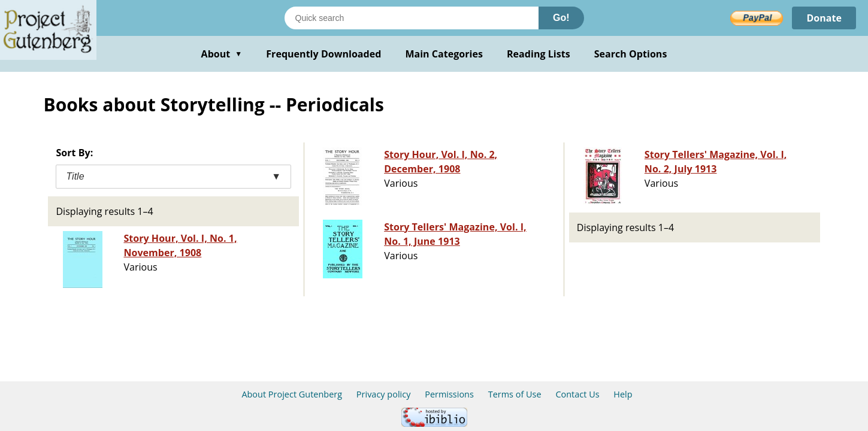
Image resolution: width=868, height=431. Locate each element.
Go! (561, 18)
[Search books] (412, 18)
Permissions (449, 394)
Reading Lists (539, 54)
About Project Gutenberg (292, 394)
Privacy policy (384, 394)
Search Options (631, 54)
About (222, 54)
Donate (824, 18)
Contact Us (577, 394)
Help (623, 394)
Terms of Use (515, 394)
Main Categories (444, 54)
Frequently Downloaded (323, 54)
